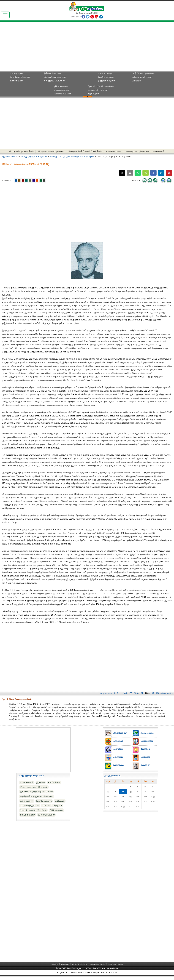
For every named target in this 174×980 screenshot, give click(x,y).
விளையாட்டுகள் (63, 94)
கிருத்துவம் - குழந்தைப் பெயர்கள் (37, 796)
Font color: (7, 180)
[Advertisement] (87, 48)
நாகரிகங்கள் (17, 81)
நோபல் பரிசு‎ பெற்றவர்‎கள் (101, 86)
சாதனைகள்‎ (159, 151)
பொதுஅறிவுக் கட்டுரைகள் (51, 151)
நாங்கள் (65, 964)
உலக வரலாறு (105, 73)
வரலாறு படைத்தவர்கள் (137, 151)
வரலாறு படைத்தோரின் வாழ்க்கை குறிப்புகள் (72, 157)
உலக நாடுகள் (17, 73)
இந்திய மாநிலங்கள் (20, 77)
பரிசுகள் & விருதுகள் (142, 77)
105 (130, 693)
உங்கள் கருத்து (79, 964)
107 (141, 693)
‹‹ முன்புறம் (106, 693)
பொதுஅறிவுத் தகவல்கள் (21, 151)
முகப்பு (55, 964)
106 (136, 693)
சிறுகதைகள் (94, 94)
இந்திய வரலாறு (106, 77)
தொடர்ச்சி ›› (167, 693)
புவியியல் (137, 81)
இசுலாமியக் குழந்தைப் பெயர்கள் (36, 792)
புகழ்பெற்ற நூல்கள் (29, 806)
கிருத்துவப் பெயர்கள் (54, 81)
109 (152, 693)
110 (158, 693)
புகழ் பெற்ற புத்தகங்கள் (143, 73)
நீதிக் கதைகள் (61, 86)
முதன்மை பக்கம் (10, 157)
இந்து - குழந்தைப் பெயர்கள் (34, 787)
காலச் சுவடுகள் (114, 151)
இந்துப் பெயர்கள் (52, 73)
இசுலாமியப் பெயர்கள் (55, 77)
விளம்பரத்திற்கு (98, 964)
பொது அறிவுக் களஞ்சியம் (34, 157)
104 (125, 693)
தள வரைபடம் (116, 964)
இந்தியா (41, 782)
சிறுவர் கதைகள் (62, 90)
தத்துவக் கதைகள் (107, 81)
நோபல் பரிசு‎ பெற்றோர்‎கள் (33, 810)
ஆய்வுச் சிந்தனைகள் (98, 90)
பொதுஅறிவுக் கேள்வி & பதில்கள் (85, 151)
